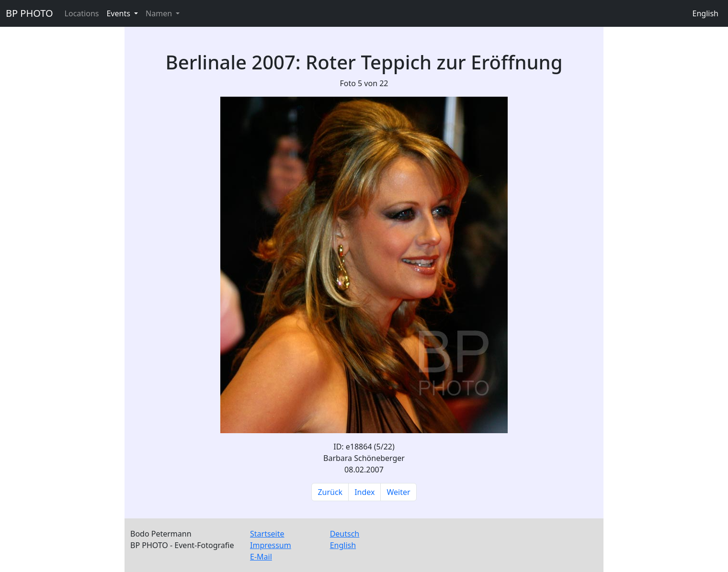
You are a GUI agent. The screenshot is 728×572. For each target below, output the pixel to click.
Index (364, 492)
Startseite (267, 534)
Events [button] (119, 13)
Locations (82, 13)
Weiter (398, 492)
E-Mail (261, 557)
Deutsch (345, 534)
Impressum (271, 545)
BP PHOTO (29, 13)
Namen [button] (160, 13)
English (705, 13)
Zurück (330, 492)
